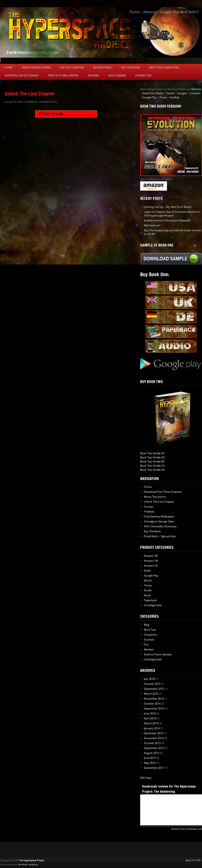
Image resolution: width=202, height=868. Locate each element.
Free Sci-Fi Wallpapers (63, 76)
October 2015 (152, 684)
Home (9, 68)
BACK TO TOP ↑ (194, 860)
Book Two (150, 630)
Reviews (93, 76)
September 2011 (154, 768)
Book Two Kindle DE (152, 462)
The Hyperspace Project (32, 860)
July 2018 (149, 679)
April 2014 (150, 718)
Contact (149, 507)
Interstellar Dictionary (22, 76)
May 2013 (150, 763)
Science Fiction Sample (158, 654)
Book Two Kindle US (152, 453)
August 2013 (151, 753)
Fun (146, 645)
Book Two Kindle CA (152, 466)
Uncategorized (153, 605)
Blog (147, 625)
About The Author (155, 497)
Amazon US (151, 566)
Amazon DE (151, 556)
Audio (147, 571)
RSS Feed (146, 778)
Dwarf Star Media (153, 93)
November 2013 (154, 738)
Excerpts (149, 640)
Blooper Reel (103, 68)
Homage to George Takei (159, 521)
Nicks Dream (117, 76)
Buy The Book (131, 68)
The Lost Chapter (72, 68)
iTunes (163, 97)
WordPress (23, 865)
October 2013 (152, 743)
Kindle (148, 590)
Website (196, 89)
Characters (150, 635)
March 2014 (151, 723)
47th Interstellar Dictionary (160, 526)
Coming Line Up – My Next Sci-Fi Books (168, 207)
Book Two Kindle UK (152, 457)
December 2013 (153, 733)
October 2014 (152, 704)
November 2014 (154, 699)
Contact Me (143, 76)
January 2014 (152, 728)
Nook (147, 595)
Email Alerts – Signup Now (160, 536)
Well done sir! (152, 225)
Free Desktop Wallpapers (159, 517)
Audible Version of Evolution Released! (167, 221)
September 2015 (154, 689)
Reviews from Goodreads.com (187, 829)
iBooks (148, 581)
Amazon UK (151, 561)
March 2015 (151, 694)
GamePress (33, 865)
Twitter (170, 93)
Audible (174, 97)
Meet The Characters (164, 68)
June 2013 (150, 758)
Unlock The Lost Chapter (30, 94)
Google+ (182, 93)
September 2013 (154, 748)
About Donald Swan (36, 68)
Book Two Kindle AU (152, 470)
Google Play (149, 97)
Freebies (149, 512)
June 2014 (150, 714)
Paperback (150, 600)
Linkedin (195, 93)
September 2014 (154, 709)
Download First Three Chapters (163, 492)
